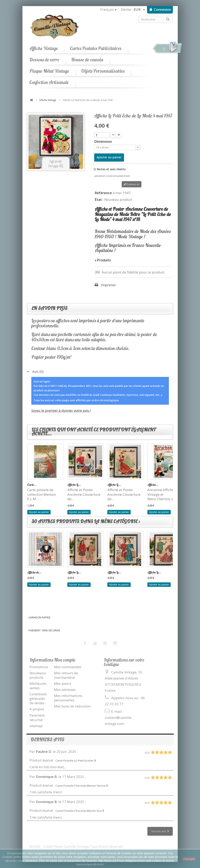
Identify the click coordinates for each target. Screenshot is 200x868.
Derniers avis (47, 740)
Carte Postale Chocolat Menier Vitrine (82, 786)
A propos (37, 709)
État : (99, 200)
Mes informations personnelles (68, 698)
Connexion (162, 9)
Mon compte (65, 660)
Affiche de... (34, 572)
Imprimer (108, 285)
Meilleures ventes (38, 686)
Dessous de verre (44, 60)
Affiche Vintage (44, 48)
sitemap (36, 726)
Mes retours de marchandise (66, 675)
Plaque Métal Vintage (49, 71)
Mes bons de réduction (72, 706)
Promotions (39, 667)
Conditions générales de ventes (38, 698)
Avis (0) (38, 372)
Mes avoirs (63, 683)
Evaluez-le (132, 184)
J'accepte (189, 859)
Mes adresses (65, 690)
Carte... (32, 485)
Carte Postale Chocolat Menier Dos (80, 811)
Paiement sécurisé (37, 717)
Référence (103, 193)
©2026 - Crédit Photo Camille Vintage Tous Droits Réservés (76, 846)
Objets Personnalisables (103, 71)
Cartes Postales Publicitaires (96, 48)
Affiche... (153, 485)
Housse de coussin (87, 60)
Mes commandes (68, 667)
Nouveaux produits (38, 675)
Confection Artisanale (49, 82)
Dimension (103, 141)
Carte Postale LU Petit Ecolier (76, 761)
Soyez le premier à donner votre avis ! (61, 410)
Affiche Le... (74, 485)
